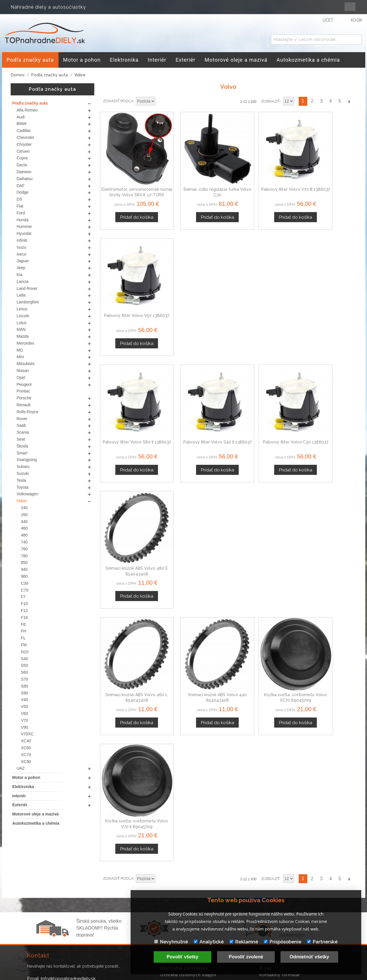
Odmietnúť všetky (309, 957)
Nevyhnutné (171, 942)
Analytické (209, 942)
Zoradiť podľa (118, 101)
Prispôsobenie (283, 942)
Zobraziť (270, 101)
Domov (18, 75)
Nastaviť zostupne (161, 101)
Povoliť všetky (182, 957)
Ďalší (349, 101)
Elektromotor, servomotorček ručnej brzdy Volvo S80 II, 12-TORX (130, 181)
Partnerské (322, 942)
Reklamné (244, 942)
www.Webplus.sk (199, 976)
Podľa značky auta (50, 75)
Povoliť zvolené (246, 957)
